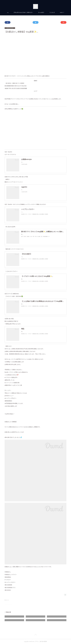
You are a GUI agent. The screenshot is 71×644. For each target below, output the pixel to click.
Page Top (35, 635)
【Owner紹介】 (46, 12)
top (13, 12)
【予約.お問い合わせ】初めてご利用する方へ (28, 12)
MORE (56, 12)
